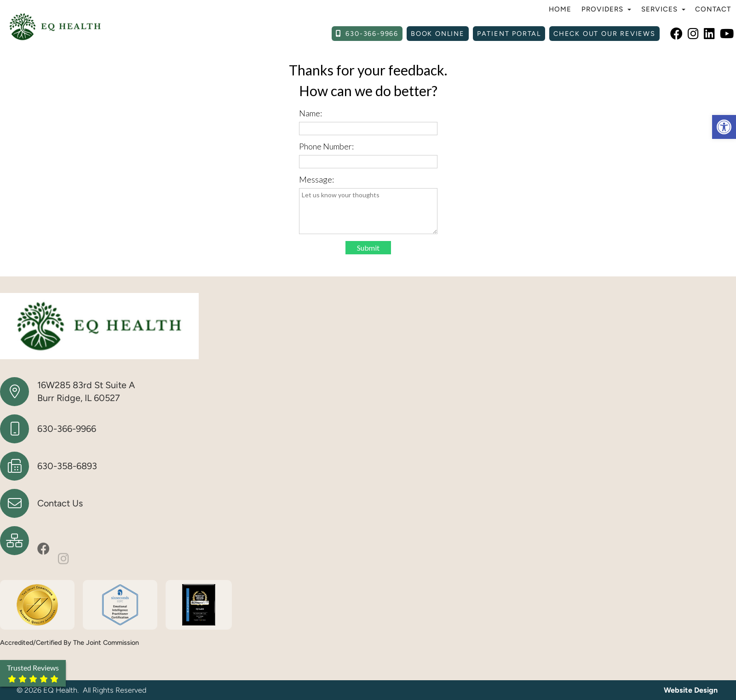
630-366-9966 (67, 429)
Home (560, 9)
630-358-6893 (67, 466)
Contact (713, 9)
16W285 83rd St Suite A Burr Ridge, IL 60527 (86, 391)
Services (663, 9)
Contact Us (60, 503)
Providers (606, 9)
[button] (724, 127)
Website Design (691, 690)
